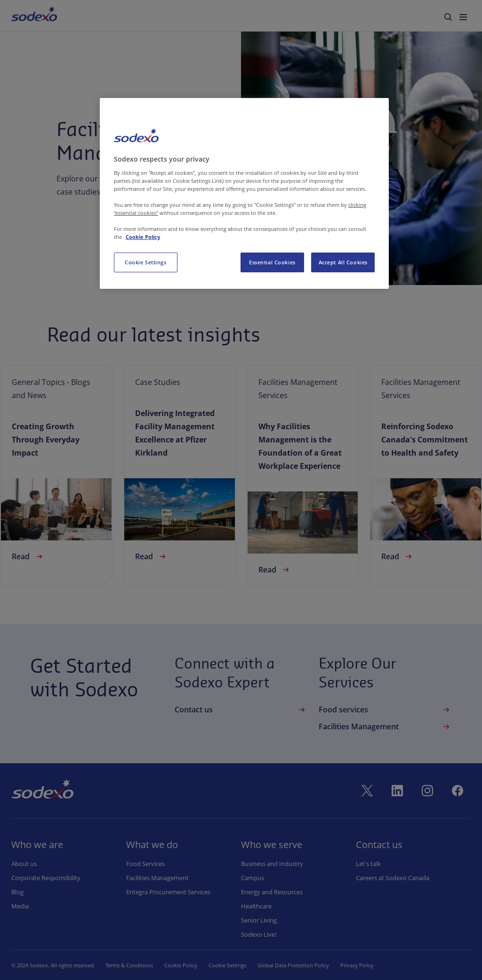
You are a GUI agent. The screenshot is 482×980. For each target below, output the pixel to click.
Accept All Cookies (343, 262)
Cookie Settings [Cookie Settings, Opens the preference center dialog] (146, 262)
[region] (244, 193)
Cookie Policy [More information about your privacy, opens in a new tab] (143, 237)
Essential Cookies (272, 262)
